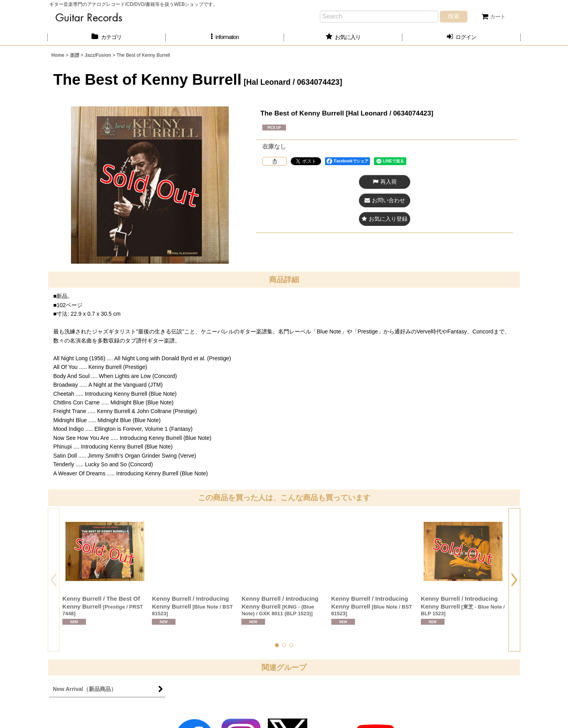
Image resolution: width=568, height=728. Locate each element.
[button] (225, 37)
